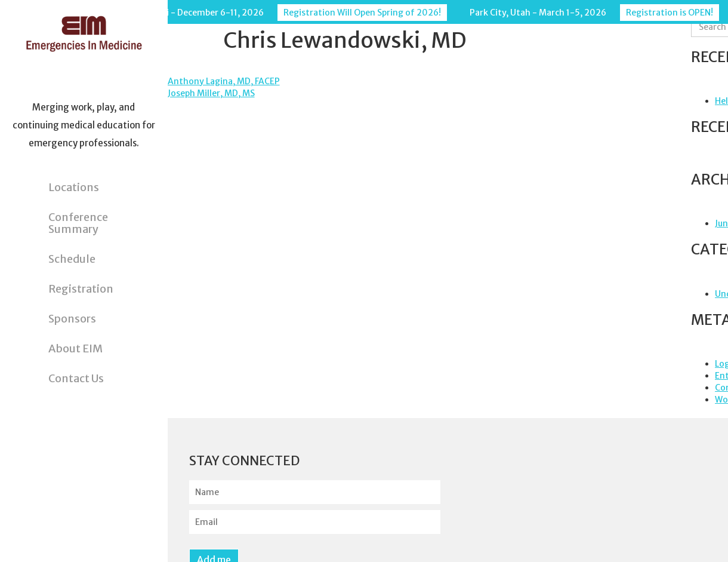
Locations (74, 187)
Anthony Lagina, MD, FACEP (224, 81)
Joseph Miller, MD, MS (211, 93)
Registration (81, 289)
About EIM (75, 348)
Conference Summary (78, 223)
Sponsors (72, 319)
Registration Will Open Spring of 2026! (362, 13)
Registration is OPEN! (670, 13)
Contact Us (76, 378)
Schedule (72, 259)
